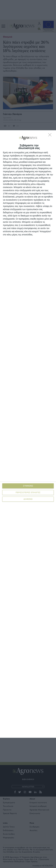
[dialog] (28, 434)
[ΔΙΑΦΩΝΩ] (51, 136)
